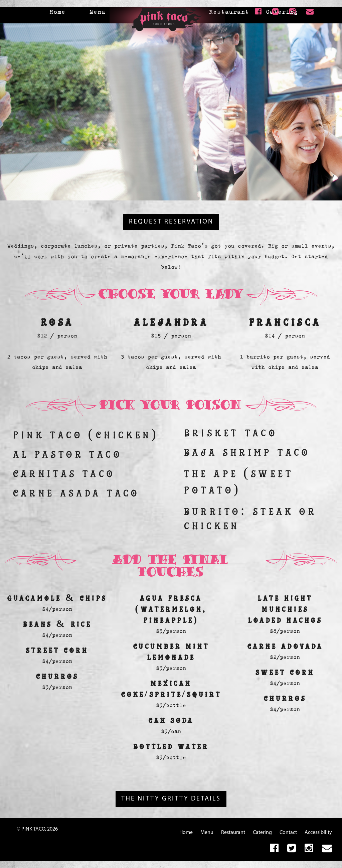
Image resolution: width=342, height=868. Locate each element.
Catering (262, 833)
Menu (98, 12)
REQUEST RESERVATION (171, 222)
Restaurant (229, 12)
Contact (288, 833)
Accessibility (318, 833)
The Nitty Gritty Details (171, 799)
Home (57, 12)
